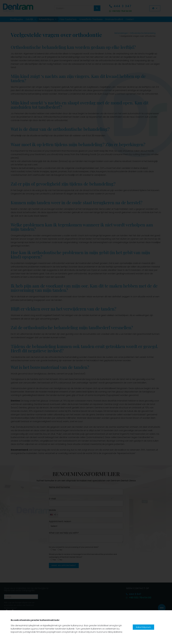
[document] (86, 322)
